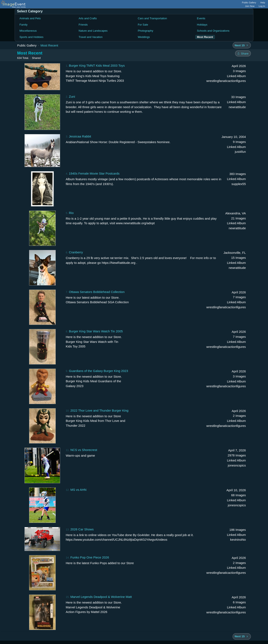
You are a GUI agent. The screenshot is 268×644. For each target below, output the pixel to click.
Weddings (144, 37)
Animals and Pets (30, 18)
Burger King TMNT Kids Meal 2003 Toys (97, 65)
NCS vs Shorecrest (84, 450)
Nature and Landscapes (93, 31)
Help (263, 3)
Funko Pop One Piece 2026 (90, 557)
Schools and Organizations (213, 31)
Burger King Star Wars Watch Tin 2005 (96, 331)
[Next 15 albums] (242, 45)
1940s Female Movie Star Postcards (94, 173)
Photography (146, 31)
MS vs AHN (78, 490)
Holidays (202, 25)
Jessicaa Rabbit (80, 136)
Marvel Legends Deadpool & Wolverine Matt (101, 597)
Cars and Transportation (152, 18)
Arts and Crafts (88, 18)
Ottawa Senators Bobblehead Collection (97, 292)
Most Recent (49, 45)
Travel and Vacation (91, 37)
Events (201, 18)
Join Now (250, 6)
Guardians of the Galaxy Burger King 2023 (99, 371)
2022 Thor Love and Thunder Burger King (99, 410)
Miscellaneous (28, 31)
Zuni (72, 97)
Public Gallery (249, 3)
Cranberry (76, 252)
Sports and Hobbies (31, 37)
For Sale (143, 25)
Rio (71, 213)
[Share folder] (243, 53)
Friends (83, 25)
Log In (262, 6)
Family (23, 25)
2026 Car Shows (82, 529)
